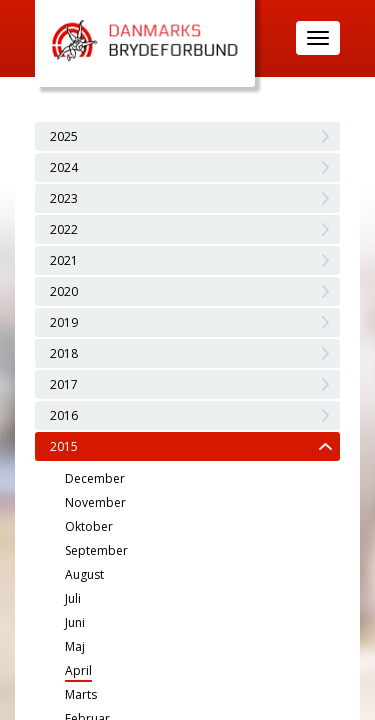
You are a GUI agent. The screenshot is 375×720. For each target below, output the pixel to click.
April (78, 670)
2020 (64, 291)
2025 (64, 136)
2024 (64, 167)
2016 (64, 415)
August (84, 574)
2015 (64, 446)
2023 (64, 198)
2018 (64, 353)
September (96, 550)
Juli (73, 598)
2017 (64, 384)
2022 (64, 229)
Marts (81, 694)
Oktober (89, 526)
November (95, 502)
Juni (75, 622)
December (95, 478)
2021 (64, 260)
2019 (64, 322)
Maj (75, 646)
